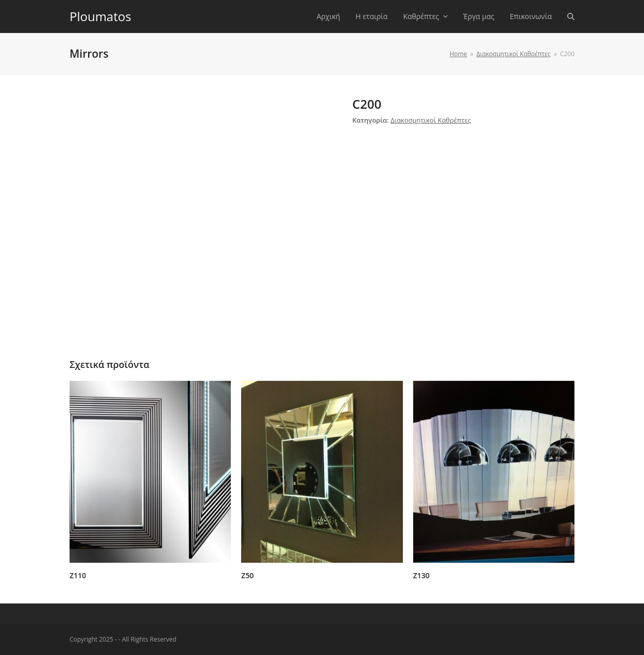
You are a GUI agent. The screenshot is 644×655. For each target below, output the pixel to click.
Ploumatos (100, 16)
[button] (571, 16)
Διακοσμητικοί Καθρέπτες (431, 120)
